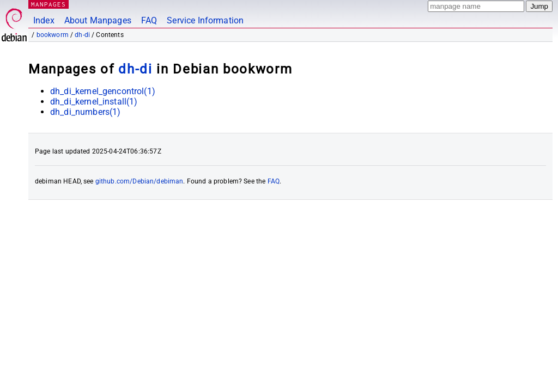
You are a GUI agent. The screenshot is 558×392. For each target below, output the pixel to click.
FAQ (149, 20)
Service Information (205, 20)
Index (44, 20)
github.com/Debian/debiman (139, 181)
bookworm (53, 35)
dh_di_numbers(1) (85, 112)
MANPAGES (48, 4)
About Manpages (98, 20)
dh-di (82, 35)
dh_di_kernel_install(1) (94, 102)
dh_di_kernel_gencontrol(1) (103, 91)
